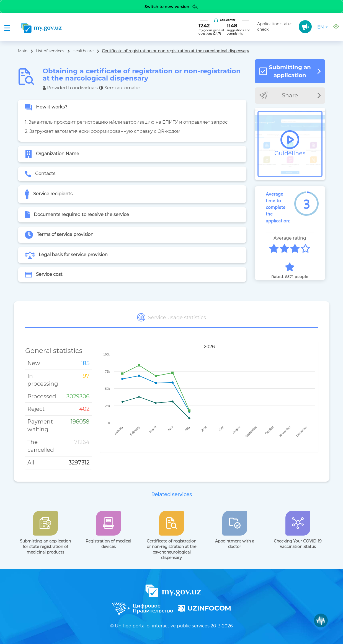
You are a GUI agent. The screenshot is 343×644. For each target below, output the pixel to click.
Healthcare (83, 51)
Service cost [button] (44, 275)
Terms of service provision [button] (59, 235)
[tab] (132, 107)
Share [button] (290, 95)
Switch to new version (171, 7)
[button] (336, 27)
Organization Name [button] (52, 154)
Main (23, 51)
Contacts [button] (40, 174)
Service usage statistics (171, 317)
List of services (50, 51)
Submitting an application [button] (290, 71)
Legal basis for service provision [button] (66, 255)
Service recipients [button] (49, 194)
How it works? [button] (46, 107)
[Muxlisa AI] (321, 620)
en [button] (323, 27)
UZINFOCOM (205, 608)
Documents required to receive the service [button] (77, 215)
